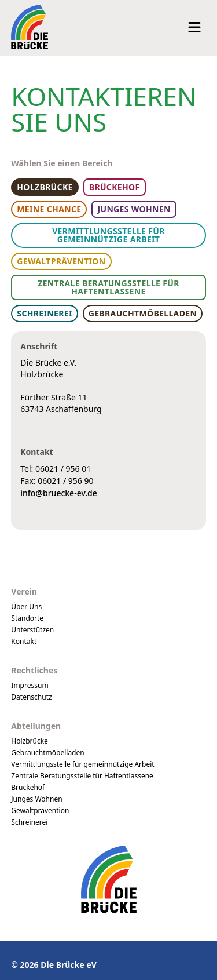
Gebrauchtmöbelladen (47, 753)
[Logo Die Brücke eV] (30, 27)
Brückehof (28, 787)
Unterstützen (32, 630)
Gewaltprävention (40, 810)
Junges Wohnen (36, 799)
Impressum (30, 685)
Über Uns (26, 606)
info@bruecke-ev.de (58, 493)
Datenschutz (31, 697)
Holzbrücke (30, 741)
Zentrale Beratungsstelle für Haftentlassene (82, 776)
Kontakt (24, 641)
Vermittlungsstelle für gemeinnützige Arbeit (82, 764)
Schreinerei (29, 822)
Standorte (27, 618)
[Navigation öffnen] (194, 27)
